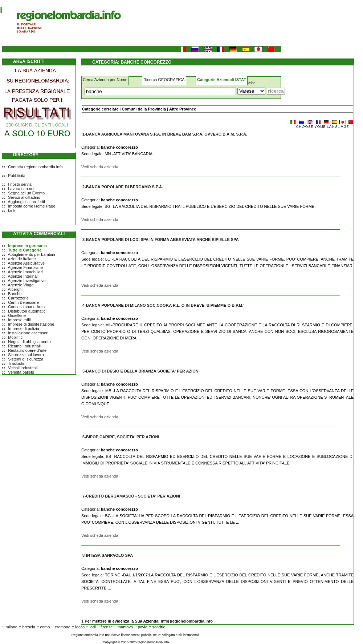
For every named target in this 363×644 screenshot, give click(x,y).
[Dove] (251, 91)
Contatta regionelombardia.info (35, 167)
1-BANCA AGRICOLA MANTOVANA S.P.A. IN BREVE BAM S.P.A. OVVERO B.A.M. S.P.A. (165, 134)
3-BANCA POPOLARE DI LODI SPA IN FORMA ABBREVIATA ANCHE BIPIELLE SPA (161, 240)
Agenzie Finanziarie (26, 267)
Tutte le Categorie (25, 250)
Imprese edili (19, 320)
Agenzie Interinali (23, 276)
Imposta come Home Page (32, 206)
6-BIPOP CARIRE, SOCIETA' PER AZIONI (121, 437)
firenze (107, 627)
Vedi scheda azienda (100, 167)
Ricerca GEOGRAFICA (164, 80)
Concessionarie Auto (26, 307)
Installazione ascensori (28, 333)
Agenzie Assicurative (26, 263)
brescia (28, 627)
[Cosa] (160, 91)
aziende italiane (22, 259)
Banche (15, 294)
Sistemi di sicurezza (26, 359)
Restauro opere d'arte (27, 350)
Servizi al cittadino (24, 197)
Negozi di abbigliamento (29, 342)
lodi (93, 627)
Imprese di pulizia (24, 329)
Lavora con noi (21, 189)
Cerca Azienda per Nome (105, 80)
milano (12, 627)
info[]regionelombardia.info (187, 621)
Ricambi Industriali (24, 346)
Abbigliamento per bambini (32, 254)
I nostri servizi (20, 184)
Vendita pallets (21, 372)
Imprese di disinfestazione (31, 324)
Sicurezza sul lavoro (26, 355)
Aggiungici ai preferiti (26, 202)
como (45, 627)
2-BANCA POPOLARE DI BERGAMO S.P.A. (123, 187)
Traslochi (16, 363)
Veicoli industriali (23, 368)
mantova (125, 627)
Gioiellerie (17, 315)
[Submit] (276, 91)
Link (12, 210)
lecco (80, 627)
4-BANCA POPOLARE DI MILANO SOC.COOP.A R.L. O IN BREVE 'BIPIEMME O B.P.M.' (163, 305)
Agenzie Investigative (27, 281)
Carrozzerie (18, 298)
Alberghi (15, 289)
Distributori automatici (27, 311)
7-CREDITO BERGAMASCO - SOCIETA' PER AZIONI (131, 496)
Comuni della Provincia (144, 109)
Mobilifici (16, 337)
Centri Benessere (23, 302)
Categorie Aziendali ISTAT (222, 80)
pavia (143, 627)
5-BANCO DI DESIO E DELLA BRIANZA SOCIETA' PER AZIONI (141, 371)
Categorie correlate (100, 109)
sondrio (159, 627)
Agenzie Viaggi (21, 285)
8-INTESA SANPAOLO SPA (108, 555)
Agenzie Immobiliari (25, 272)
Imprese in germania (27, 246)
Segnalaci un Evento (26, 193)
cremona (63, 627)
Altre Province (183, 109)
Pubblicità (17, 176)
